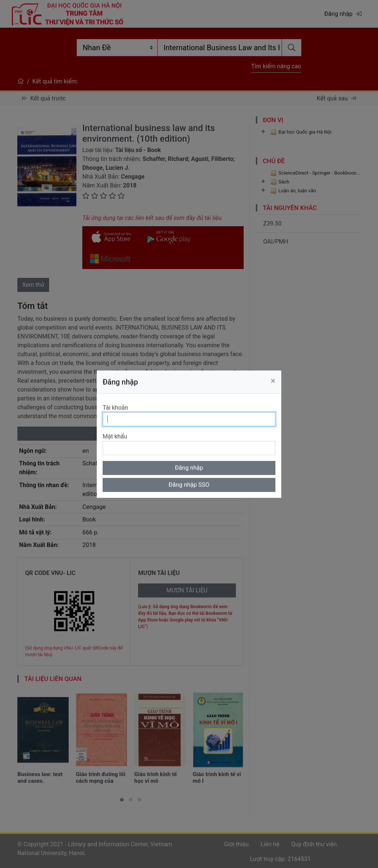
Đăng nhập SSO (189, 485)
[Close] (273, 381)
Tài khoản (115, 408)
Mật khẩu (115, 436)
